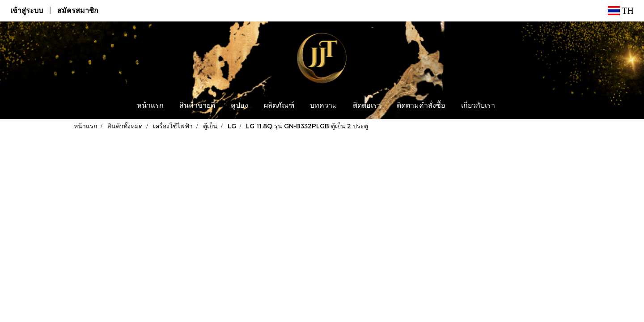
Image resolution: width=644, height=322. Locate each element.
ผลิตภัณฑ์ (279, 106)
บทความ (324, 106)
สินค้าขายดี (197, 106)
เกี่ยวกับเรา (478, 106)
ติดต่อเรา (367, 106)
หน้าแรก (150, 106)
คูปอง (239, 106)
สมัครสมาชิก (78, 11)
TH (621, 11)
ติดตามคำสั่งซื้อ (421, 106)
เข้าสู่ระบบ (27, 11)
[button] (511, 106)
